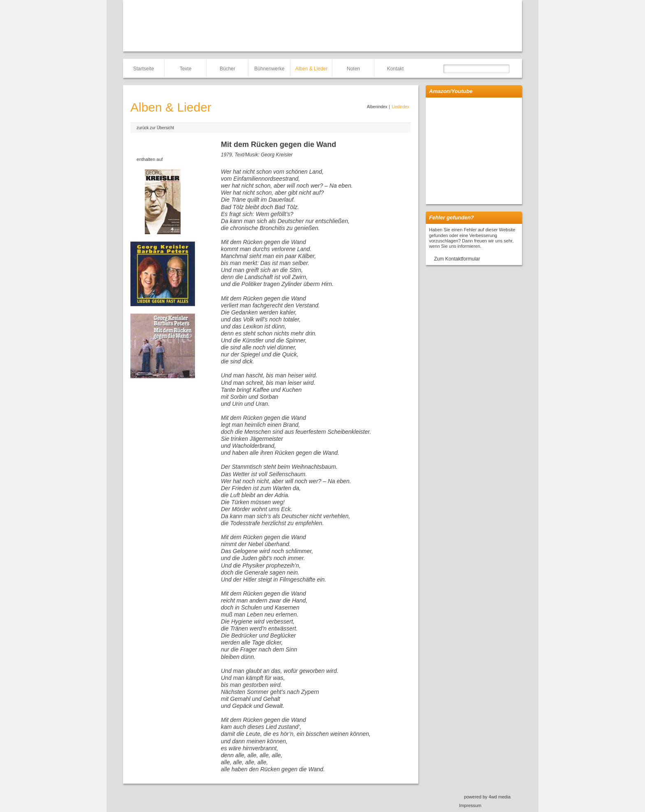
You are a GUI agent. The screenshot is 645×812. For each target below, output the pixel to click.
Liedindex (400, 107)
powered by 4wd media (487, 797)
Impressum (470, 805)
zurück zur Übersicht (155, 128)
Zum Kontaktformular (457, 259)
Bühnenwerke (269, 69)
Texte (186, 69)
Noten (353, 69)
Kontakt (396, 69)
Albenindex (377, 107)
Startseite (144, 69)
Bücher (227, 69)
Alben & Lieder (312, 69)
